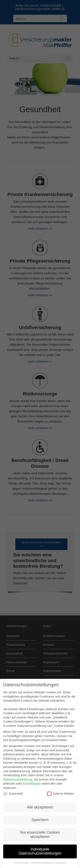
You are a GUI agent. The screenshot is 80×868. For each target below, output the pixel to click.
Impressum (61, 859)
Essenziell (13, 790)
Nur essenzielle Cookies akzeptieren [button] (40, 831)
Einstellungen (32, 780)
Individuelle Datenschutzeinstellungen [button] (40, 848)
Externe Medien (61, 790)
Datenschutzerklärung (18, 776)
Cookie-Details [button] (21, 859)
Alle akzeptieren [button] (40, 803)
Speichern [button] (40, 816)
